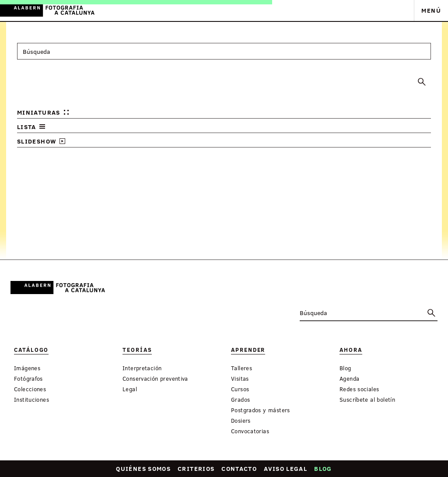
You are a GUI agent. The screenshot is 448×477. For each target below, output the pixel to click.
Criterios (196, 468)
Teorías (137, 350)
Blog (323, 468)
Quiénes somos (143, 468)
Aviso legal (285, 468)
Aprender (248, 350)
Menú (431, 10)
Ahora (351, 350)
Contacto (239, 468)
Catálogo (31, 350)
